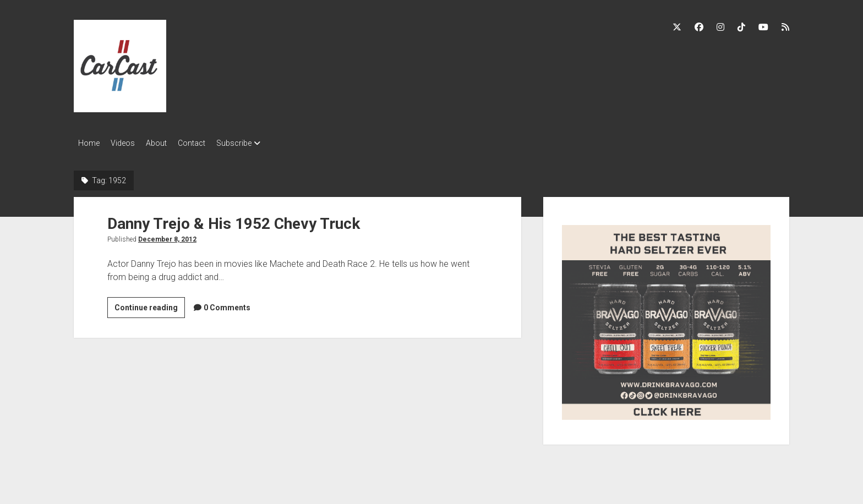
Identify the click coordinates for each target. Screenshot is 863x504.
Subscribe (256, 143)
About (167, 143)
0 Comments (227, 304)
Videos (128, 143)
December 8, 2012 (167, 236)
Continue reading (150, 306)
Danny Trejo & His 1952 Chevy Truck (234, 220)
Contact (208, 143)
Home (89, 143)
